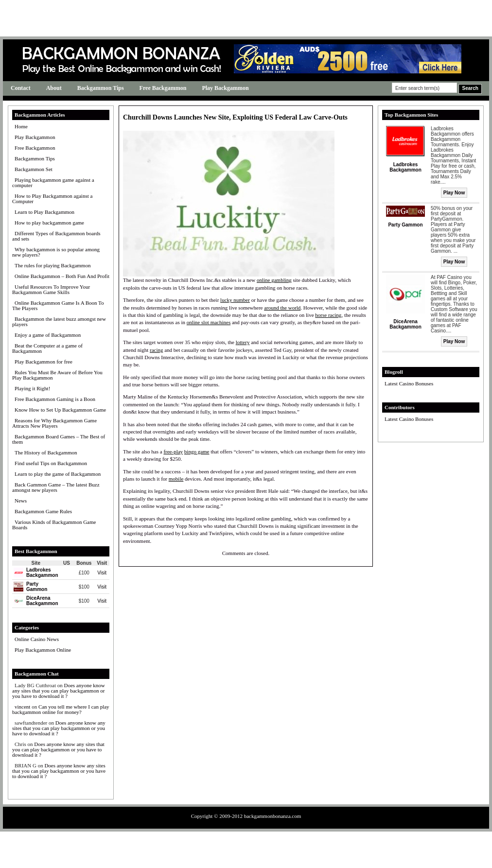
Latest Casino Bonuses (409, 383)
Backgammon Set (34, 169)
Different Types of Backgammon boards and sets (56, 236)
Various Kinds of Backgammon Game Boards (54, 525)
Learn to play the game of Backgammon (58, 474)
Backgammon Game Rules (43, 511)
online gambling (274, 280)
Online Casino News (37, 639)
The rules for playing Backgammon (53, 265)
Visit (102, 573)
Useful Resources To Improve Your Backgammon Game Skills (51, 289)
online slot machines (209, 322)
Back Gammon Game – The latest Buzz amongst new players (56, 487)
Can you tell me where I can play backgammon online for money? (61, 709)
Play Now (454, 193)
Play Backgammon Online (43, 650)
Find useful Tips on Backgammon (51, 463)
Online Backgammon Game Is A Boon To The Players (58, 305)
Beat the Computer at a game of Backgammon (47, 348)
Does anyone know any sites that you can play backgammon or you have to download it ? (59, 691)
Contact (21, 88)
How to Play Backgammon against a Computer (52, 199)
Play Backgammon (225, 88)
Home (21, 126)
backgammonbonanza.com (273, 816)
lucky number (235, 300)
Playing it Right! (32, 388)
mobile (176, 479)
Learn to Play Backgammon (44, 212)
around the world (282, 308)
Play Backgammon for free (44, 362)
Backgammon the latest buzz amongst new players (59, 321)
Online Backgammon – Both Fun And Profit (62, 276)
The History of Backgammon (46, 452)
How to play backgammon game (49, 223)
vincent (22, 707)
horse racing (328, 315)
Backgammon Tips (101, 88)
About (54, 88)
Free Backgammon (163, 88)
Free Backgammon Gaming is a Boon (55, 399)
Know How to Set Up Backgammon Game (60, 410)
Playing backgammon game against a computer (53, 182)
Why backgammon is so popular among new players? (56, 252)
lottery (243, 342)
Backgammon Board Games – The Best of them (59, 439)
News (21, 501)
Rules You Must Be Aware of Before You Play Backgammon (57, 375)
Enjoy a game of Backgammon (48, 335)
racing (156, 350)
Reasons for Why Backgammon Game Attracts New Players (54, 423)
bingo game (197, 451)
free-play (173, 451)
